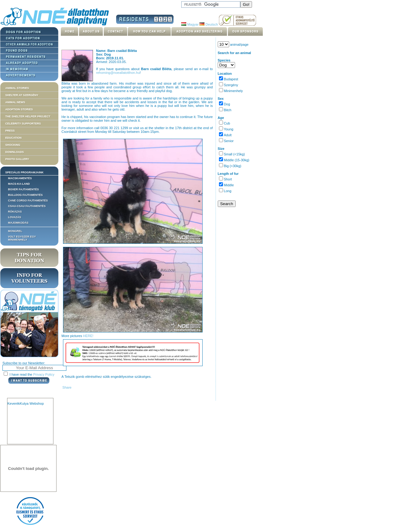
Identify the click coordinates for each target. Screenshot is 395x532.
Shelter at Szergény (22, 95)
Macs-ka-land (19, 184)
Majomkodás (18, 223)
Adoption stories (19, 109)
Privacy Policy (44, 374)
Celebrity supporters (23, 124)
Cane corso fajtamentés (28, 201)
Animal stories (17, 88)
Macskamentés (20, 178)
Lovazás (15, 217)
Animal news (15, 102)
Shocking (13, 145)
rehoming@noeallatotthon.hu (118, 73)
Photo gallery (17, 159)
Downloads (15, 152)
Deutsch (209, 24)
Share (66, 387)
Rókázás (15, 212)
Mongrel (15, 231)
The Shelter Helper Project (28, 116)
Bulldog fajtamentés (25, 195)
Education (13, 138)
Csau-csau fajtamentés (27, 206)
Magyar (190, 24)
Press (10, 131)
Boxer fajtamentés (23, 189)
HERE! (88, 336)
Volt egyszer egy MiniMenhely (22, 238)
